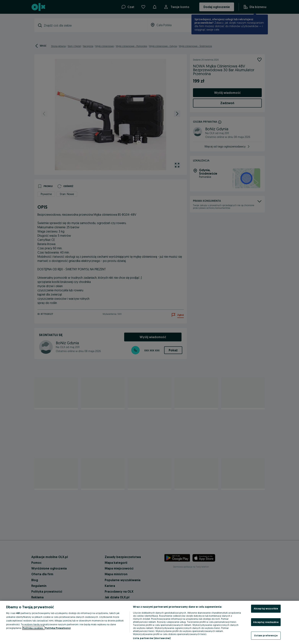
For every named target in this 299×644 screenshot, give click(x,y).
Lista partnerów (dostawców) (152, 638)
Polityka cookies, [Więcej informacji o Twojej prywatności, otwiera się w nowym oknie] (33, 628)
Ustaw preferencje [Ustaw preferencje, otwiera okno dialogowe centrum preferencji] (266, 635)
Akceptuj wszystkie (266, 608)
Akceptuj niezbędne (266, 622)
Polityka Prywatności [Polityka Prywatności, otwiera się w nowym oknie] (58, 628)
